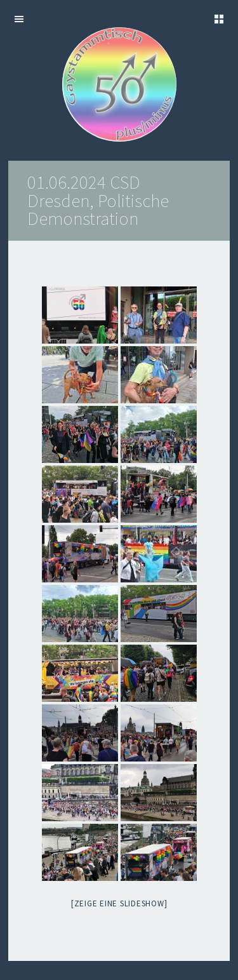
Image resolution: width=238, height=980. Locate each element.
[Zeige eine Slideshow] (119, 903)
